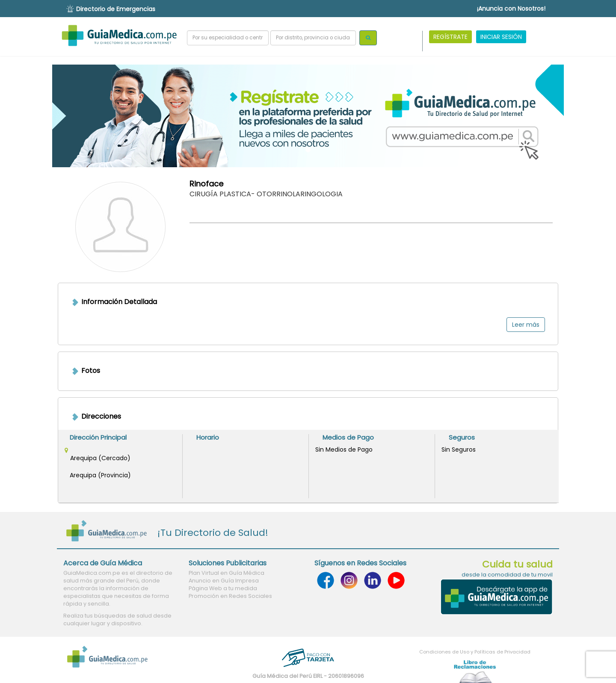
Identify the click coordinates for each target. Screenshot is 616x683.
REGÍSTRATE (450, 37)
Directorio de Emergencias (116, 9)
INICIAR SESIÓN (501, 37)
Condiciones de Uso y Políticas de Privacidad (475, 652)
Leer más (526, 325)
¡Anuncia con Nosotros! (511, 9)
